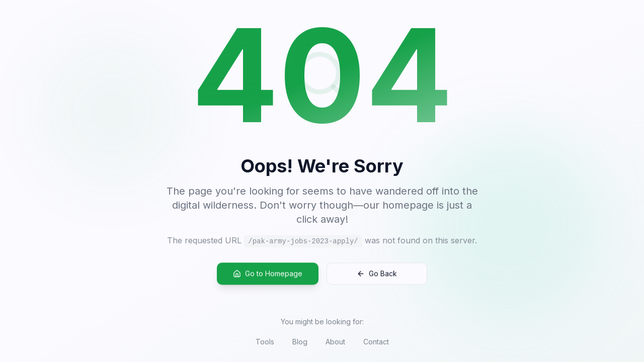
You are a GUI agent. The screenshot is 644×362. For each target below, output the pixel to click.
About (335, 342)
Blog (300, 342)
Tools (265, 342)
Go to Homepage (268, 274)
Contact (376, 342)
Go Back (377, 274)
